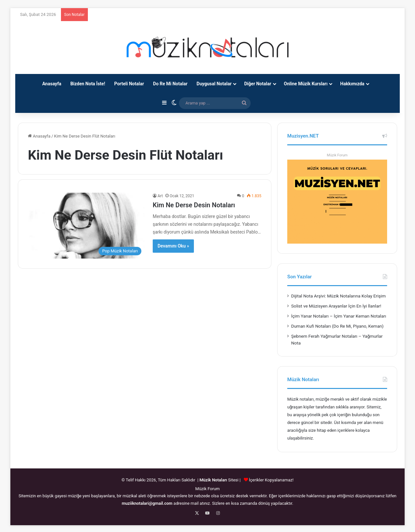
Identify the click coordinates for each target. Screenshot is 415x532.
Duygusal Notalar (214, 84)
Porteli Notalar (129, 84)
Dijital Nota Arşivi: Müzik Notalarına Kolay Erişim (338, 296)
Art (160, 196)
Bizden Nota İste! (88, 84)
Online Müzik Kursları (306, 84)
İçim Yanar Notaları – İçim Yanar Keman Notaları (339, 316)
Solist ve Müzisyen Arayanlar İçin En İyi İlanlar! (336, 306)
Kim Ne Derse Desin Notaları (194, 205)
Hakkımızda (352, 84)
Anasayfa (52, 84)
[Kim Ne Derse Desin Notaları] (86, 226)
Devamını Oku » (173, 246)
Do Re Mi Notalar (170, 84)
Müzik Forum (337, 155)
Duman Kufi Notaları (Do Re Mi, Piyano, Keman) (337, 326)
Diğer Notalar (258, 84)
